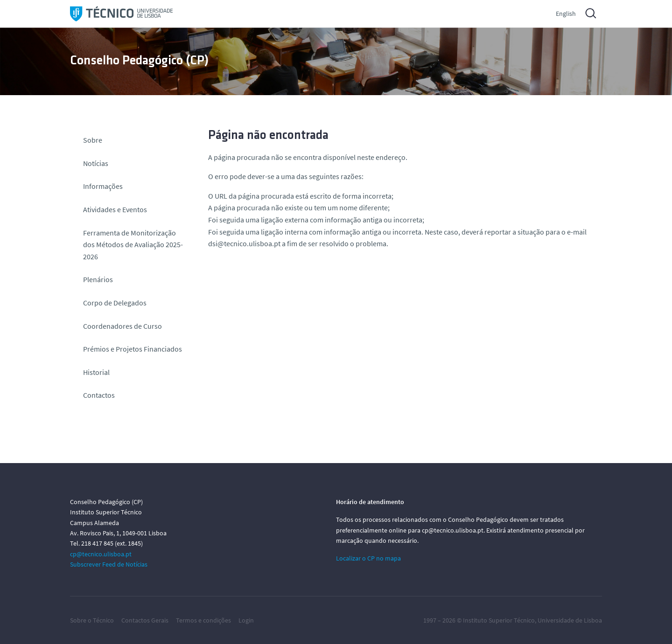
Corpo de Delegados (115, 303)
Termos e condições (203, 620)
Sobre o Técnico (92, 620)
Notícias (96, 163)
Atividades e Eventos (115, 209)
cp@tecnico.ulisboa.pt (101, 554)
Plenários (98, 279)
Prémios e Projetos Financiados (133, 349)
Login (246, 620)
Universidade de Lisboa (570, 620)
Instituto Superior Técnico (499, 620)
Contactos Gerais (145, 620)
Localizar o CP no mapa (368, 558)
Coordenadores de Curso (122, 326)
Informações (103, 186)
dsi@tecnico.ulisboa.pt (244, 243)
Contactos (99, 395)
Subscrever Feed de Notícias (109, 564)
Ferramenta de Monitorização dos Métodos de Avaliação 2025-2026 (133, 245)
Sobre (93, 140)
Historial (96, 372)
